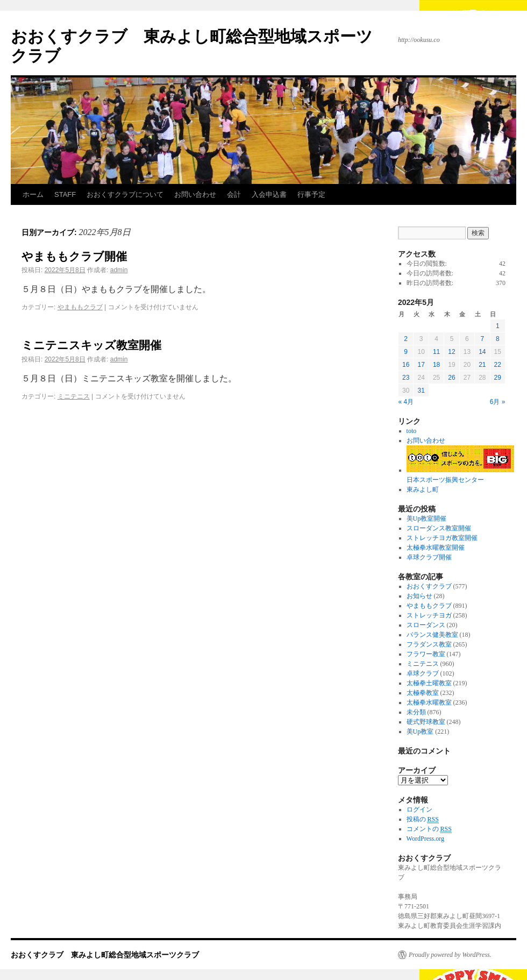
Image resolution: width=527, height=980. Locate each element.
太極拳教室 (423, 693)
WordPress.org (425, 839)
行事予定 (311, 194)
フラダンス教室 (429, 644)
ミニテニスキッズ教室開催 (91, 345)
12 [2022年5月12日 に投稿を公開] (451, 352)
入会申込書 (269, 194)
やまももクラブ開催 (74, 256)
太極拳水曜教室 (429, 702)
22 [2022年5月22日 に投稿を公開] (498, 365)
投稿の (423, 819)
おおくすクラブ (429, 586)
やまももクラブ (80, 307)
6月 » (498, 402)
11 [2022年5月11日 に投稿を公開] (436, 352)
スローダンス (426, 625)
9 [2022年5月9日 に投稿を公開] (406, 352)
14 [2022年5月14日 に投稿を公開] (482, 352)
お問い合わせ (195, 194)
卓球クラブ (423, 673)
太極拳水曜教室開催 (436, 548)
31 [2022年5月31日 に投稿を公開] (421, 390)
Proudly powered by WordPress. (450, 955)
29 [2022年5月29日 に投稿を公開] (498, 378)
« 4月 (406, 402)
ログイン (419, 809)
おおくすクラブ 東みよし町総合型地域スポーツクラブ (105, 955)
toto (412, 431)
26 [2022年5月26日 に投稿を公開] (451, 378)
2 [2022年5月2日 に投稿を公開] (406, 339)
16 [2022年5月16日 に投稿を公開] (406, 365)
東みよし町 (423, 489)
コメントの (429, 829)
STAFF (65, 194)
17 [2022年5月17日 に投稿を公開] (421, 365)
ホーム (33, 194)
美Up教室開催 (427, 519)
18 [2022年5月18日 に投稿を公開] (436, 365)
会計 (234, 194)
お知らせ (419, 596)
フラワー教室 (426, 654)
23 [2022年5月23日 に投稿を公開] (406, 378)
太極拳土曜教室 (429, 683)
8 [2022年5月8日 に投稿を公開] (498, 339)
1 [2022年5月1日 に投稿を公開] (498, 326)
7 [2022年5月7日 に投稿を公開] (482, 339)
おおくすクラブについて (125, 194)
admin (119, 270)
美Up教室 (420, 732)
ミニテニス (74, 396)
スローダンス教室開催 (439, 528)
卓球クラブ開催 (429, 557)
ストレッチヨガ (429, 615)
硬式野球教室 (426, 722)
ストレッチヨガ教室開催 (442, 538)
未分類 (416, 712)
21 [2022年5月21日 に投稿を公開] (482, 365)
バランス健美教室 (432, 635)
